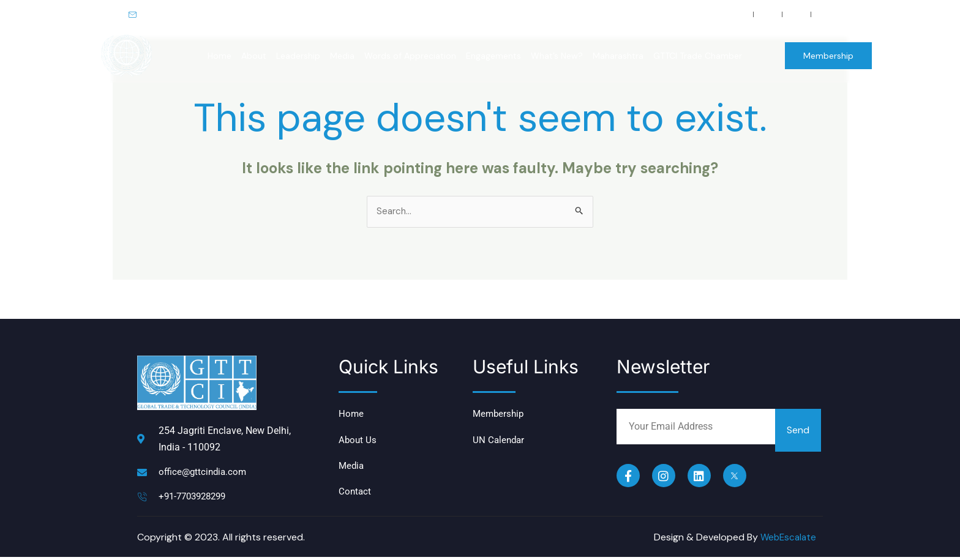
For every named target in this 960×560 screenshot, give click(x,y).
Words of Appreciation (410, 56)
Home (219, 56)
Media (342, 56)
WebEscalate (787, 540)
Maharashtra (618, 56)
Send (798, 431)
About (254, 56)
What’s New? (557, 56)
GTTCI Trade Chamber (698, 56)
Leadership (298, 56)
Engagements (493, 56)
